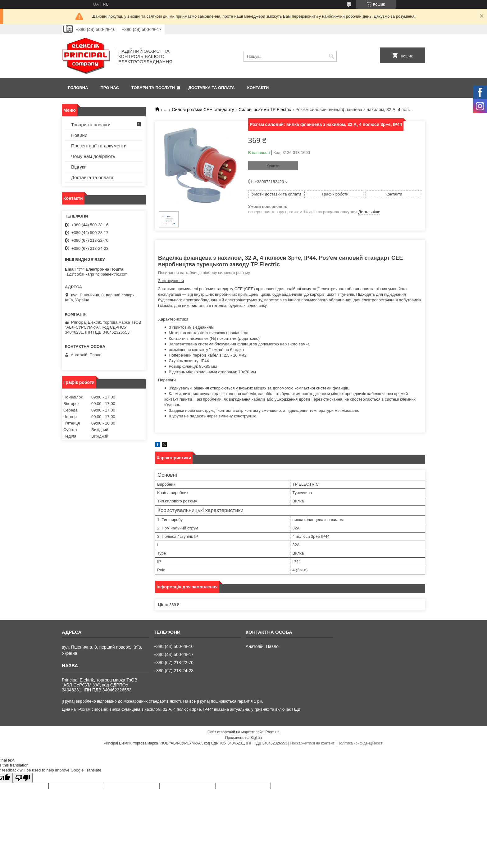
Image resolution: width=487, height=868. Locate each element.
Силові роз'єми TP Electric (265, 110)
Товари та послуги (153, 88)
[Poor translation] (23, 778)
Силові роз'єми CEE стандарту (203, 110)
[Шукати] (331, 56)
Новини (79, 135)
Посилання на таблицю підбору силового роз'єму (204, 273)
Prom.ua (273, 732)
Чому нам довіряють (93, 156)
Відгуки (79, 167)
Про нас (109, 88)
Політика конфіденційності (361, 743)
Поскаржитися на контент (312, 743)
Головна (78, 88)
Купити (273, 166)
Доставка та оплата (212, 88)
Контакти (258, 88)
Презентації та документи (99, 146)
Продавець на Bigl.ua (243, 738)
